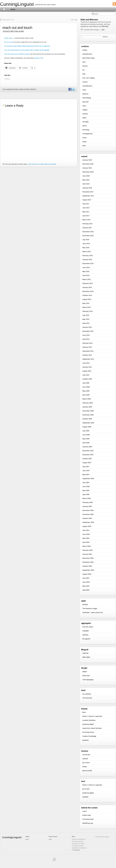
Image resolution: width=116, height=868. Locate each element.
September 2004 (88, 522)
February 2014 (88, 311)
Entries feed (87, 815)
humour (85, 66)
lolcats (85, 767)
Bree (84, 712)
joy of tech (86, 763)
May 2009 (86, 391)
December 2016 (88, 232)
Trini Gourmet (87, 698)
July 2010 (86, 375)
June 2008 (86, 435)
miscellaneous (87, 86)
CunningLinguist (17, 4)
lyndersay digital (88, 724)
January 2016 (87, 260)
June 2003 (86, 582)
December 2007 (88, 451)
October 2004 (87, 518)
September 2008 (88, 423)
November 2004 (88, 514)
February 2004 (88, 550)
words (85, 142)
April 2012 (86, 339)
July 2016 (86, 240)
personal (85, 102)
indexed (85, 759)
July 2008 (86, 431)
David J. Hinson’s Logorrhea (92, 716)
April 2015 (86, 275)
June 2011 (86, 363)
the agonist (86, 639)
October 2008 (87, 419)
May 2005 (86, 490)
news (84, 90)
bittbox (85, 672)
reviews (85, 114)
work (84, 146)
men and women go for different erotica (17, 54)
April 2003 (86, 590)
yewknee (85, 740)
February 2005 (88, 502)
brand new (86, 676)
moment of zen (38, 58)
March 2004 (87, 546)
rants (84, 106)
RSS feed (105, 26)
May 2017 (86, 212)
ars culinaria (87, 694)
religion (85, 110)
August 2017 (87, 200)
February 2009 (88, 403)
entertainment (87, 54)
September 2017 (88, 196)
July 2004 (86, 530)
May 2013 (86, 319)
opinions (85, 94)
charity (85, 50)
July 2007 (86, 467)
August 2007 (87, 463)
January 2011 (87, 367)
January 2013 (87, 327)
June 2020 (86, 176)
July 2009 (86, 383)
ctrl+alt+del (86, 755)
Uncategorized (87, 134)
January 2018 (87, 188)
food (84, 62)
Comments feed (88, 819)
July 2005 (86, 483)
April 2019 (86, 184)
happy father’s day (8, 20)
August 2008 (87, 427)
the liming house (88, 732)
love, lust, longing (88, 78)
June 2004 (86, 534)
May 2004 (86, 538)
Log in (85, 811)
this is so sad (8, 42)
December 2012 (88, 331)
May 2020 (86, 180)
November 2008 (88, 415)
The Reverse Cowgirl (90, 608)
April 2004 (86, 542)
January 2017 (87, 228)
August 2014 (87, 299)
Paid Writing (87, 98)
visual (84, 138)
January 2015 (87, 287)
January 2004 (87, 554)
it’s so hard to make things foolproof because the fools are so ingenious (27, 46)
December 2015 (88, 263)
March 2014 (87, 307)
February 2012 (88, 343)
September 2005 (88, 479)
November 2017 (88, 192)
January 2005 (87, 506)
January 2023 (87, 160)
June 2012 (86, 335)
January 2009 (87, 407)
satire (84, 118)
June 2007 (86, 471)
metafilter (86, 631)
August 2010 (87, 371)
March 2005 (87, 498)
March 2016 (87, 252)
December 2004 (88, 510)
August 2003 (87, 574)
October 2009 (87, 379)
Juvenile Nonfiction (89, 720)
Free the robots (88, 627)
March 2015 (87, 279)
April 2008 (86, 443)
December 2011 (88, 351)
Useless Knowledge (89, 736)
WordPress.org (88, 823)
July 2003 (86, 578)
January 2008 (87, 447)
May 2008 (86, 439)
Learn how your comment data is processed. (42, 164)
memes (85, 82)
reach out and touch (17, 28)
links (17, 31)
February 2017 (88, 224)
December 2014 (88, 291)
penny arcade (87, 771)
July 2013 (86, 315)
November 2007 (88, 455)
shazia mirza (8, 38)
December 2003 (88, 558)
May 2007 (86, 475)
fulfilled (73, 20)
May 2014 (86, 303)
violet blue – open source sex (93, 612)
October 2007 (87, 459)
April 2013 (86, 323)
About (13, 9)
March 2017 (87, 220)
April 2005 (86, 494)
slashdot (85, 635)
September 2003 (88, 570)
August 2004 (87, 526)
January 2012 (87, 347)
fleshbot (85, 605)
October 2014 (87, 295)
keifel (103, 30)
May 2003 (86, 586)
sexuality (85, 122)
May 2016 (86, 248)
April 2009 (86, 395)
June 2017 (86, 208)
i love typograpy (88, 680)
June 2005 (86, 486)
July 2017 (86, 204)
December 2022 (88, 164)
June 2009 (86, 387)
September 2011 (88, 359)
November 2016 (88, 236)
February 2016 (88, 256)
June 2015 (86, 267)
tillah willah (86, 657)
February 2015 (88, 283)
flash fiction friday (88, 58)
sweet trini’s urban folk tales (92, 728)
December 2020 (88, 172)
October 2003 (87, 566)
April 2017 (86, 216)
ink (83, 70)
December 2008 (88, 411)
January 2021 (87, 168)
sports (85, 126)
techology (86, 130)
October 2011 (87, 355)
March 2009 (87, 399)
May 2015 (86, 271)
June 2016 (86, 244)
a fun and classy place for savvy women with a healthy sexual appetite (27, 50)
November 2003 (88, 562)
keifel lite (85, 653)
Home (4, 9)
